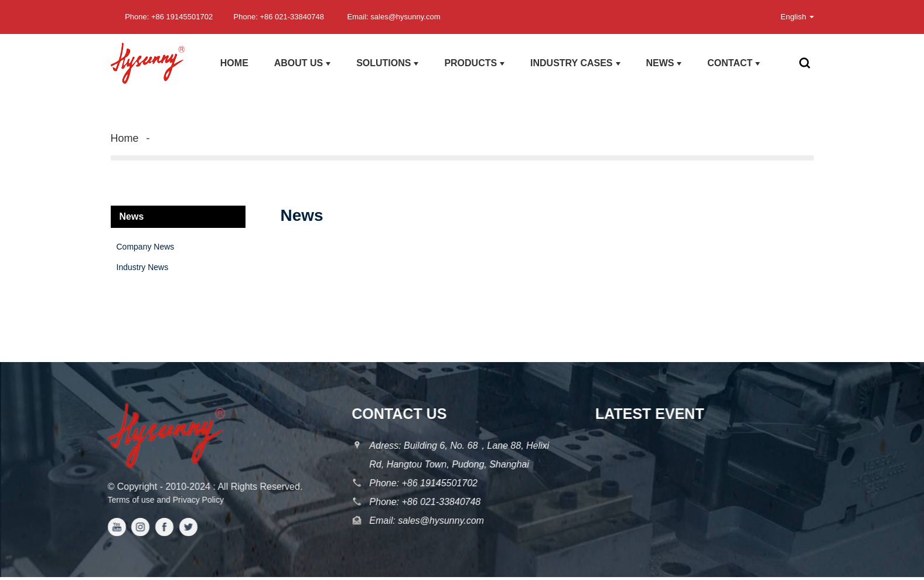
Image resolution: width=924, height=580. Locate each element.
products (474, 63)
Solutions (387, 63)
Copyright (132, 487)
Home (234, 63)
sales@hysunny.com (437, 521)
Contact (734, 63)
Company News (146, 247)
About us (303, 63)
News (664, 63)
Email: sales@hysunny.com (394, 17)
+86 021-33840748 (439, 502)
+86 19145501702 (437, 483)
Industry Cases (575, 63)
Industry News (143, 267)
